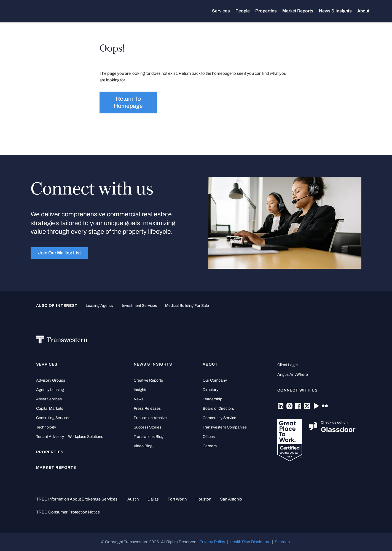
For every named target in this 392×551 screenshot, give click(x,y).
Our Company (215, 380)
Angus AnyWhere (293, 375)
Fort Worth (177, 499)
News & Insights (335, 11)
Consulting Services (53, 418)
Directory (210, 390)
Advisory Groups (51, 380)
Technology (46, 427)
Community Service (219, 418)
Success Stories (147, 427)
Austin (133, 499)
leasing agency (100, 306)
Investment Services (139, 306)
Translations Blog (149, 437)
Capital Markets (50, 408)
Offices (209, 437)
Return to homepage (128, 102)
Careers (210, 446)
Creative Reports (148, 380)
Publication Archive (150, 418)
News (139, 399)
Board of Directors (218, 408)
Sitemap (282, 542)
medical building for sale (187, 306)
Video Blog (143, 446)
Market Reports (298, 11)
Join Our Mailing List (59, 253)
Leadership (212, 399)
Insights (140, 390)
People (243, 11)
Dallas (153, 499)
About (363, 11)
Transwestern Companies (225, 427)
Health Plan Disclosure (250, 542)
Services (221, 11)
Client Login (288, 365)
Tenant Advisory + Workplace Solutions (70, 437)
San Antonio (231, 499)
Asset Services (49, 399)
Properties (266, 11)
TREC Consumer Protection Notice (68, 512)
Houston (203, 499)
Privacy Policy (212, 542)
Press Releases (147, 408)
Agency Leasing (50, 390)
